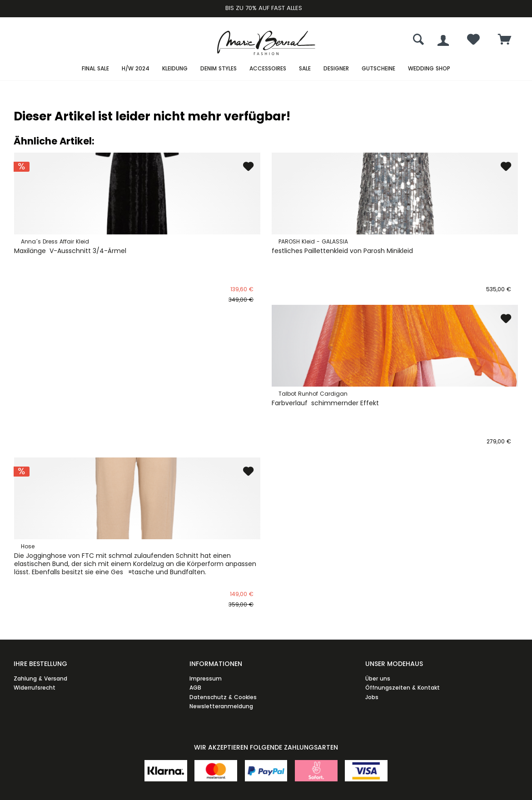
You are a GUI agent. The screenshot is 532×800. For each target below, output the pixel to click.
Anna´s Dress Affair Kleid (55, 241)
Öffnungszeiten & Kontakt (403, 688)
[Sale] (305, 69)
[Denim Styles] (219, 69)
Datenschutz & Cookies (223, 697)
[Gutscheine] (378, 69)
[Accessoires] (268, 69)
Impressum (206, 678)
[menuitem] (505, 40)
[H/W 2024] (136, 69)
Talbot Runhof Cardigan (313, 394)
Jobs (372, 697)
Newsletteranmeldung (221, 706)
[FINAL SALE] (95, 69)
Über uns (378, 678)
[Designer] (336, 69)
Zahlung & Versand (40, 678)
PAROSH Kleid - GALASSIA (313, 241)
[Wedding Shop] (429, 69)
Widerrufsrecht (35, 688)
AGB (195, 688)
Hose (28, 546)
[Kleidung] (175, 69)
